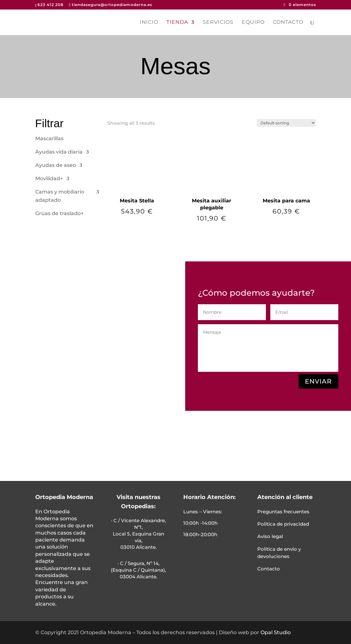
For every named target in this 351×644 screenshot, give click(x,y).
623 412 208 (51, 5)
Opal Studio (276, 632)
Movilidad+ (49, 178)
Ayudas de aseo (56, 165)
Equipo (253, 23)
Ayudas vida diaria (59, 152)
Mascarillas (49, 138)
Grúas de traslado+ (59, 213)
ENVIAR (318, 381)
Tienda (177, 23)
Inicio (149, 23)
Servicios (218, 23)
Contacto (288, 23)
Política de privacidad (283, 524)
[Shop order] (286, 123)
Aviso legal (270, 536)
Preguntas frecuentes (283, 512)
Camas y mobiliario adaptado (60, 196)
